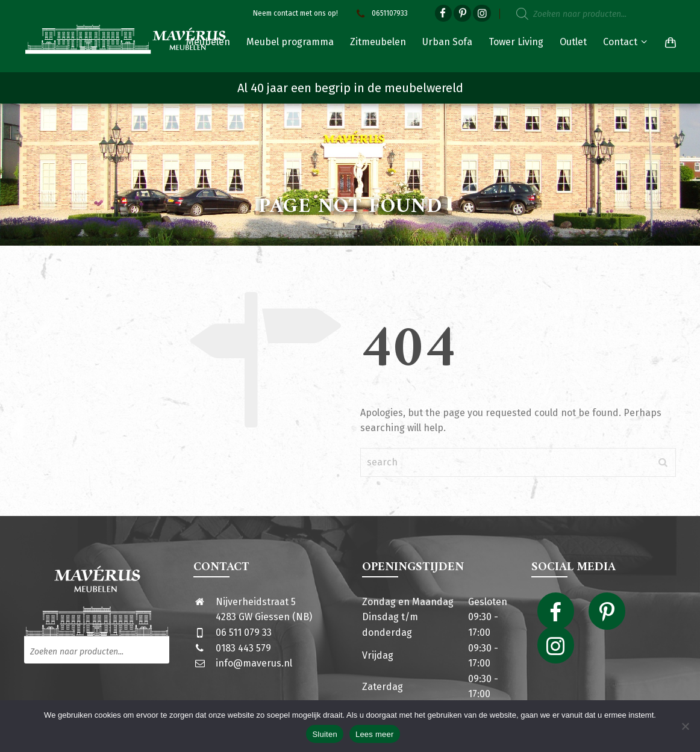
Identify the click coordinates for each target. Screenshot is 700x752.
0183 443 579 (243, 648)
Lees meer (375, 734)
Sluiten (325, 734)
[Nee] (685, 726)
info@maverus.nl (254, 663)
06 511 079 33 (244, 632)
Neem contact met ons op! (295, 13)
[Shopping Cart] (668, 42)
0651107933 (381, 13)
